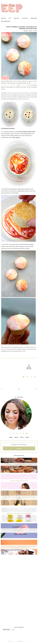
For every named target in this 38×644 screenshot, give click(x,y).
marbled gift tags (24, 85)
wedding (34, 18)
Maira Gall (26, 641)
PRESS (22, 437)
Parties (16, 18)
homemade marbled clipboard (10, 85)
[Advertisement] (12, 567)
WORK (27, 437)
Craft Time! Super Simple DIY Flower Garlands (19, 514)
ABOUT (16, 437)
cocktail (25, 18)
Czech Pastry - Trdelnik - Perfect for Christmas (19, 464)
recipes (4, 18)
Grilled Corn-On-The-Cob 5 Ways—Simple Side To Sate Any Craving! (19, 498)
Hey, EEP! (15, 641)
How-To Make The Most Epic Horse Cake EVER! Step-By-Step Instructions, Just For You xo (19, 547)
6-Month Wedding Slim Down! (19, 481)
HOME (11, 437)
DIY (10, 18)
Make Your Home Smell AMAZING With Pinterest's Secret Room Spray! (19, 531)
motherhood (6, 21)
